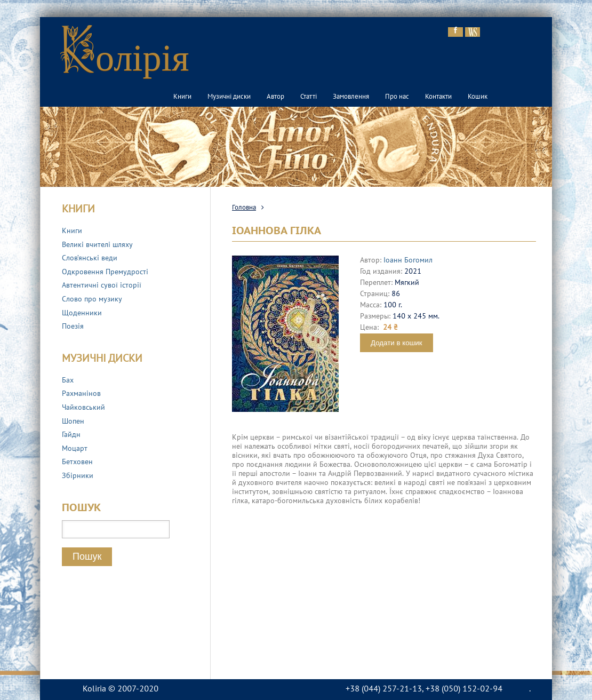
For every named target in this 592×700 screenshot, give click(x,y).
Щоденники (82, 313)
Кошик (478, 97)
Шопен (73, 422)
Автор (275, 97)
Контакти (438, 97)
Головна (244, 208)
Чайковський (83, 408)
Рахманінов (81, 394)
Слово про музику (92, 300)
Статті (309, 97)
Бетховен (77, 462)
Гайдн (71, 435)
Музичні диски (229, 97)
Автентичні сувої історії (102, 286)
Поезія (73, 327)
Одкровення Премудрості (105, 272)
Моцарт (75, 449)
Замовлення (351, 97)
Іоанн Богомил (408, 261)
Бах (68, 381)
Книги (182, 97)
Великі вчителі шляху (97, 245)
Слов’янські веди (90, 258)
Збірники (78, 476)
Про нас (397, 97)
